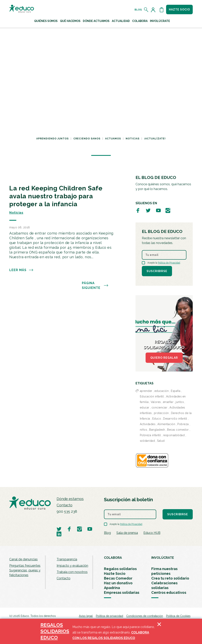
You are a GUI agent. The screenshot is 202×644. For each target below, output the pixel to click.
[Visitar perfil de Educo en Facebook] (138, 210)
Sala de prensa (127, 533)
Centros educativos (169, 592)
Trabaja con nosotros (72, 572)
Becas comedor (178, 430)
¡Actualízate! (155, 139)
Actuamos (113, 139)
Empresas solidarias (122, 592)
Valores (156, 402)
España (176, 391)
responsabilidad (174, 435)
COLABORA (113, 558)
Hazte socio (179, 9)
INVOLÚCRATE (163, 558)
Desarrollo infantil (175, 419)
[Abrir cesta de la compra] (162, 10)
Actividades (148, 424)
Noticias (133, 139)
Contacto (65, 505)
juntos (180, 402)
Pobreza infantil (150, 435)
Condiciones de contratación (145, 616)
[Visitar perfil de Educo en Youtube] (158, 210)
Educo (157, 419)
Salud (161, 441)
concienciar (159, 408)
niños (144, 430)
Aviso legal (86, 616)
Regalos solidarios (120, 569)
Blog (138, 10)
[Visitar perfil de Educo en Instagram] (168, 210)
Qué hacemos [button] (70, 21)
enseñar (168, 402)
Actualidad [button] (121, 21)
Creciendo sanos (87, 139)
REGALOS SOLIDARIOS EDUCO (55, 631)
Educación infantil (152, 396)
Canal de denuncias (23, 559)
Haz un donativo (118, 583)
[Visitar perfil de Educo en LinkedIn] (59, 534)
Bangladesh (157, 430)
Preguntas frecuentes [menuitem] (25, 566)
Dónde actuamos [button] (96, 21)
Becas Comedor (118, 578)
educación (162, 391)
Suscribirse (157, 271)
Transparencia (67, 559)
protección (161, 413)
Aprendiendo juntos (52, 139)
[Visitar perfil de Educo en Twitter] (148, 210)
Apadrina (112, 588)
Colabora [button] (140, 21)
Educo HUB (152, 533)
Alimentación (166, 424)
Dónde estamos (70, 499)
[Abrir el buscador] (146, 10)
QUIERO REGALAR (164, 358)
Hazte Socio (115, 574)
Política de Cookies (178, 616)
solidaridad (147, 441)
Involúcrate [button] (160, 21)
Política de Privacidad (169, 263)
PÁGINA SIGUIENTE (95, 286)
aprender (146, 391)
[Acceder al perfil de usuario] (154, 10)
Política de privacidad (109, 616)
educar (145, 408)
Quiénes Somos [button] (46, 21)
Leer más (21, 270)
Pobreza (183, 424)
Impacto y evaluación (72, 566)
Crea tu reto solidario (170, 578)
